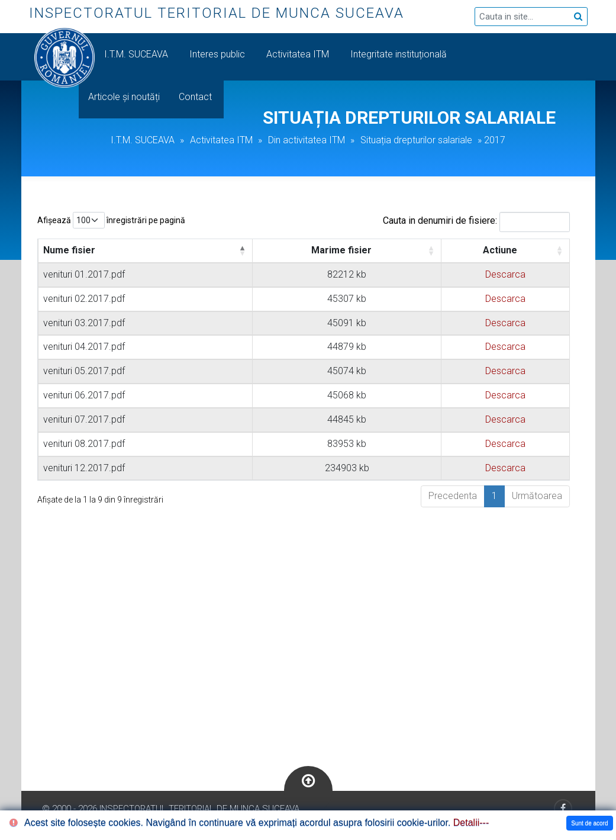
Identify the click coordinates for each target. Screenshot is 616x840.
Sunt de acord (589, 823)
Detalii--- (471, 823)
